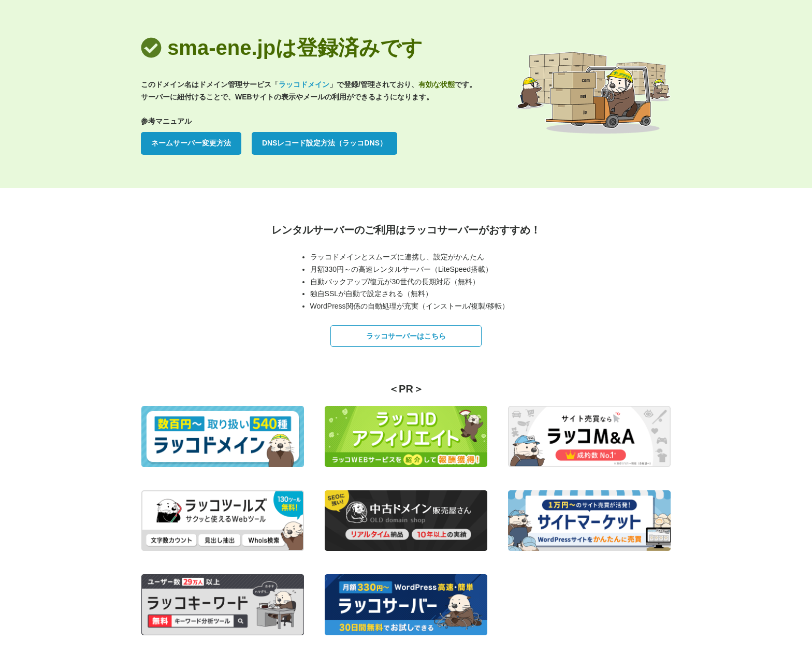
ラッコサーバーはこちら (406, 336)
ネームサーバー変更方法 (191, 143)
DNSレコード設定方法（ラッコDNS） (324, 143)
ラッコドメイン (304, 84)
